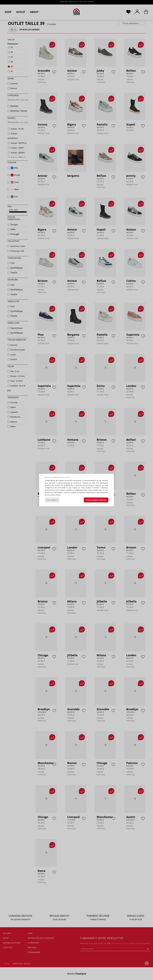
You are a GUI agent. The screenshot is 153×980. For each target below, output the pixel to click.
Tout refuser (52, 500)
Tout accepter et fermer (96, 500)
